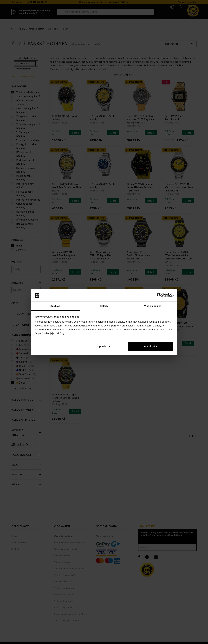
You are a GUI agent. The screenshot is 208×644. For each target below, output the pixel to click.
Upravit (104, 346)
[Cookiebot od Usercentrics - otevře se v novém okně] (159, 295)
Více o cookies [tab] (153, 306)
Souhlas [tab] (55, 306)
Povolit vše (151, 346)
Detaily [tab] (104, 306)
